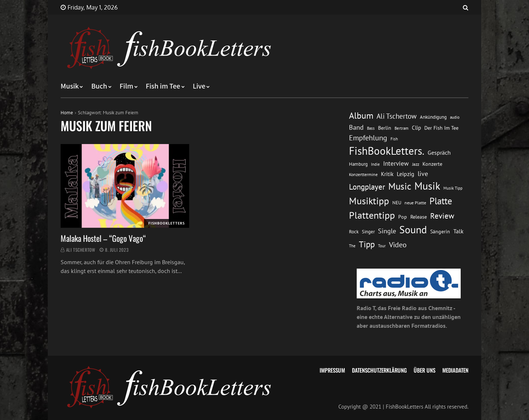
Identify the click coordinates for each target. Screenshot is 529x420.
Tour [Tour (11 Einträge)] (382, 246)
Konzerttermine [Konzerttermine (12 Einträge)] (363, 174)
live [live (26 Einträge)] (423, 174)
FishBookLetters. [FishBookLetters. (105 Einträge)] (387, 151)
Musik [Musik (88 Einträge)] (427, 186)
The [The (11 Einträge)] (352, 246)
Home (67, 113)
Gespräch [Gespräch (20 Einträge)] (439, 152)
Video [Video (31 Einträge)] (398, 245)
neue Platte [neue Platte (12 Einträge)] (415, 203)
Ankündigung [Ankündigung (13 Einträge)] (433, 117)
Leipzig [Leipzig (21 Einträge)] (406, 174)
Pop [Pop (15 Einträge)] (403, 217)
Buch (99, 86)
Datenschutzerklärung (379, 370)
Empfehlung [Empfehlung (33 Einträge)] (368, 138)
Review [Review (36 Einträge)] (442, 216)
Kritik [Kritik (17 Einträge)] (387, 174)
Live (199, 86)
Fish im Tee (163, 86)
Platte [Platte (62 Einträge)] (441, 201)
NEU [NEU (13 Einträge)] (397, 203)
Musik (70, 86)
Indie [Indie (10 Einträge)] (375, 164)
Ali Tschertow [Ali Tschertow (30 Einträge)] (397, 116)
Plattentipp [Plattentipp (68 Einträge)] (372, 215)
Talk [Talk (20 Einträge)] (458, 231)
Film (127, 86)
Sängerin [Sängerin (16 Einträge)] (440, 231)
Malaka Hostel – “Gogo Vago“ (103, 238)
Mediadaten (455, 370)
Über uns (424, 370)
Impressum (332, 370)
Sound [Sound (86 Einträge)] (413, 230)
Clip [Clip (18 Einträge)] (416, 128)
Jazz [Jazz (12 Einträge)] (416, 164)
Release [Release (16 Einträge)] (419, 217)
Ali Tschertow (81, 250)
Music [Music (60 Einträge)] (400, 186)
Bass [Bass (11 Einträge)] (371, 128)
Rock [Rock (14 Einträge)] (354, 231)
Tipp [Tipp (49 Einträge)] (367, 244)
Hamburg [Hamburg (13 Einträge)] (358, 164)
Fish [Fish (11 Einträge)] (394, 139)
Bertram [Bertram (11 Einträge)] (402, 128)
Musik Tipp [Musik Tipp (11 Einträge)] (453, 188)
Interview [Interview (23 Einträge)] (396, 164)
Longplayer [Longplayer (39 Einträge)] (367, 187)
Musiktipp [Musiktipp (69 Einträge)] (369, 201)
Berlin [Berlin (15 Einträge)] (385, 128)
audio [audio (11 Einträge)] (455, 117)
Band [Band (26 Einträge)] (356, 127)
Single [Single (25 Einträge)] (387, 231)
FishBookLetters (167, 223)
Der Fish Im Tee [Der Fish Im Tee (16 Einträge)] (441, 128)
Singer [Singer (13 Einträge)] (368, 232)
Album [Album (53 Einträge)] (361, 116)
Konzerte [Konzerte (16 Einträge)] (432, 164)
